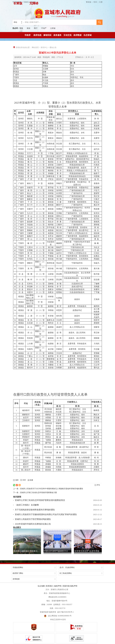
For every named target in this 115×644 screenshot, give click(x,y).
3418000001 (62, 597)
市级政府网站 (18, 567)
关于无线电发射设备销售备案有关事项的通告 (35, 510)
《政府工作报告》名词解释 (27, 505)
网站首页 (35, 47)
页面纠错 (66, 586)
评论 (98, 485)
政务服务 (57, 35)
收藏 (31, 480)
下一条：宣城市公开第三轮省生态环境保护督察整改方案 (35, 493)
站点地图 (41, 586)
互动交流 (67, 35)
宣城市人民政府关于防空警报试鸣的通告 (33, 519)
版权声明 (58, 586)
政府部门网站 (18, 573)
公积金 (53, 28)
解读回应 (47, 35)
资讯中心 (44, 47)
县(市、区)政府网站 (67, 567)
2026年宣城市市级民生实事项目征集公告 (33, 524)
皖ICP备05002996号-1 (66, 612)
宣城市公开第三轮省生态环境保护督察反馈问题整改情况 (40, 500)
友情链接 (16, 579)
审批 (21, 28)
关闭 (24, 480)
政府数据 (77, 35)
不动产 (44, 28)
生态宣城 (87, 35)
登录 (95, 2)
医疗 (36, 28)
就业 (28, 28)
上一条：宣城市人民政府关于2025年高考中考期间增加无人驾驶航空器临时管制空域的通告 (48, 489)
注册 (101, 2)
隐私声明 (74, 586)
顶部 (17, 480)
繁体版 (90, 2)
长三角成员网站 (66, 573)
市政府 (27, 35)
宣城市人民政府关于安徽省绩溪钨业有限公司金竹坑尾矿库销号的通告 (46, 514)
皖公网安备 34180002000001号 (58, 616)
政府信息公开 (37, 36)
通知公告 (53, 47)
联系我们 (49, 586)
